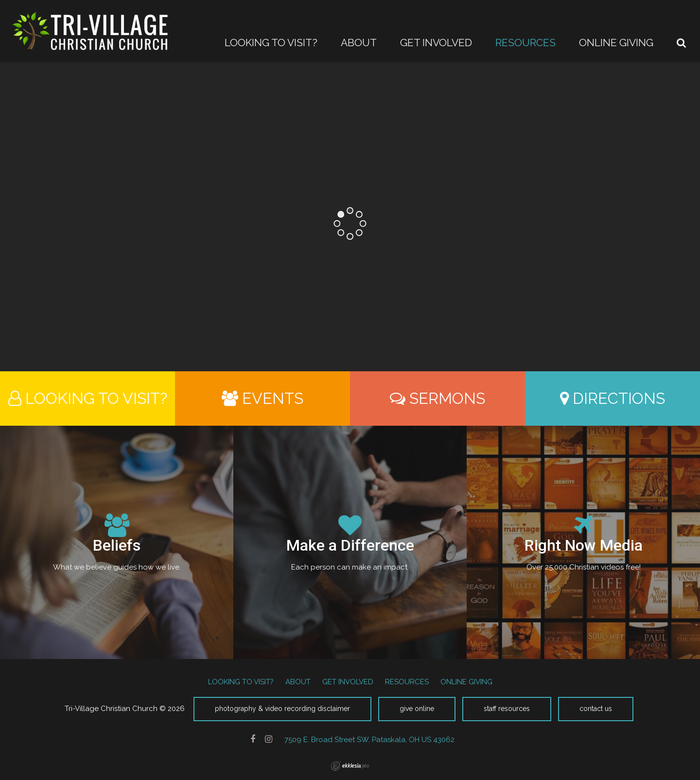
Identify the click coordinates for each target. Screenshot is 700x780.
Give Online (417, 709)
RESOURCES (407, 682)
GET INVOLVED (348, 682)
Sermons (437, 398)
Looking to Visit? (88, 398)
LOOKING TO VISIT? (241, 682)
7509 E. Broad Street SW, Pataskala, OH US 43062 (369, 740)
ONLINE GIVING (466, 682)
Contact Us (596, 709)
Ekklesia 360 (350, 766)
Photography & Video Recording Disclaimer (282, 709)
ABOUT (298, 682)
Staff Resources (507, 709)
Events (262, 398)
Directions (612, 398)
